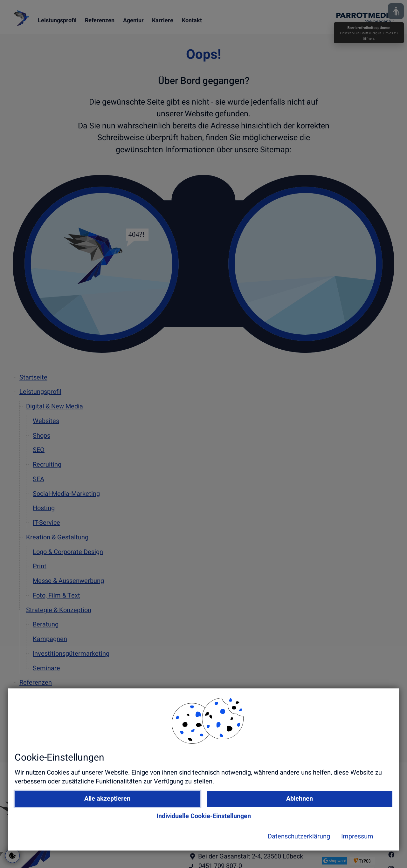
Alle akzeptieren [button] (194, 816)
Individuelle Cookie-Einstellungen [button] (243, 834)
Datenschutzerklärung (246, 854)
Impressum (304, 854)
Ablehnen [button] (293, 816)
